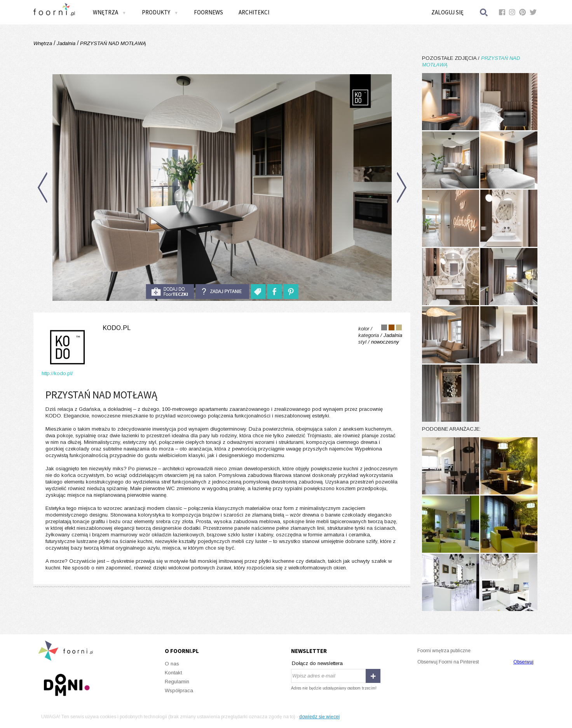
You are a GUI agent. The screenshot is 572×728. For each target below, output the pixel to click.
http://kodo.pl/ (57, 373)
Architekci (254, 12)
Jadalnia (66, 43)
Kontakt (173, 673)
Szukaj (484, 12)
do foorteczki (170, 292)
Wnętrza (110, 12)
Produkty (160, 12)
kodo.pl (117, 328)
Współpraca (179, 690)
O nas (172, 664)
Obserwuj (523, 662)
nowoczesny (385, 342)
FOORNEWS (208, 12)
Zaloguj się (447, 12)
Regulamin (177, 682)
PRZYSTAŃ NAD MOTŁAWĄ (112, 43)
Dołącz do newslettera (317, 663)
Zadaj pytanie (222, 292)
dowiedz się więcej (319, 717)
